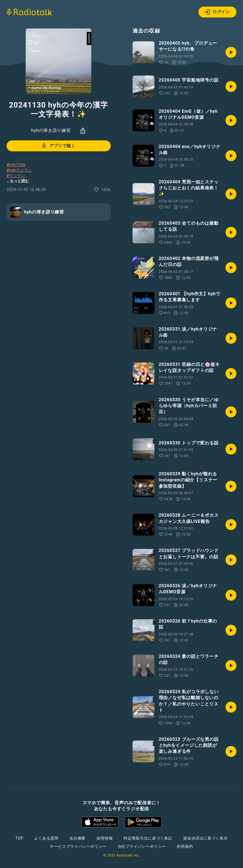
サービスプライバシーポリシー (78, 846)
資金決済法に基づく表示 (205, 838)
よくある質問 (46, 838)
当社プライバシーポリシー (142, 846)
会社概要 (77, 838)
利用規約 (185, 846)
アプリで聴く (58, 146)
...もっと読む (18, 181)
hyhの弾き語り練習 (51, 130)
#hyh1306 (16, 165)
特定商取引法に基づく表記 (148, 838)
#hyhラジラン (19, 170)
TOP (19, 838)
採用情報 (105, 838)
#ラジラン (16, 176)
